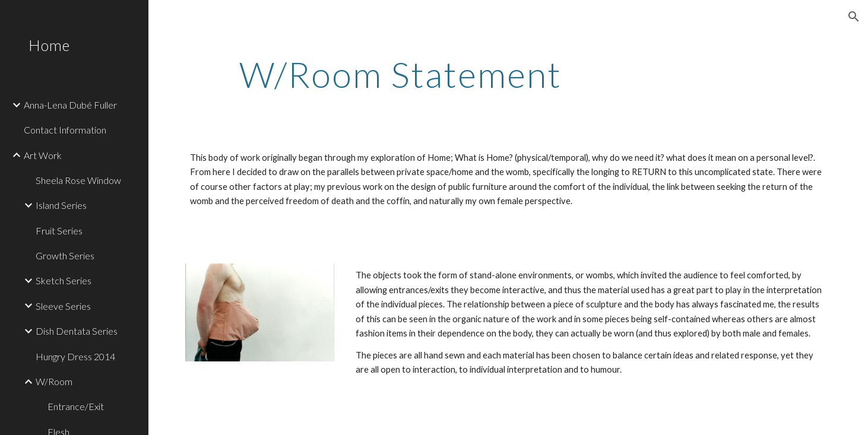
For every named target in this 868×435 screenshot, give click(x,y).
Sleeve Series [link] (63, 306)
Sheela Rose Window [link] (78, 180)
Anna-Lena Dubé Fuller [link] (70, 105)
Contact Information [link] (65, 130)
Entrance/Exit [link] (76, 406)
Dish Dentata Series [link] (77, 331)
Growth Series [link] (65, 255)
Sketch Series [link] (64, 280)
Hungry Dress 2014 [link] (75, 356)
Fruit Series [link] (59, 231)
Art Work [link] (43, 155)
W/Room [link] (54, 381)
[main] (400, 74)
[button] (854, 17)
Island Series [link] (61, 205)
